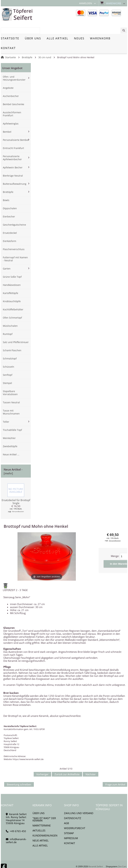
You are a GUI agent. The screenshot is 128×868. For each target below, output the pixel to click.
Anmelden (86, 3)
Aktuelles (39, 819)
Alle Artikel (40, 834)
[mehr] (8, 462)
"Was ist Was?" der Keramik (44, 808)
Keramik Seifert (96, 855)
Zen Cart (122, 855)
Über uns (38, 802)
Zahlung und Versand (79, 802)
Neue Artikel (41, 829)
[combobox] (110, 15)
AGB (66, 812)
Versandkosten (18, 500)
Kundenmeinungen (45, 824)
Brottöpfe (27, 46)
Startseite (10, 46)
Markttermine (42, 814)
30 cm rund (45, 46)
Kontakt (69, 832)
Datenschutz (73, 807)
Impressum (71, 827)
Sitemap (69, 822)
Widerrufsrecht (75, 817)
